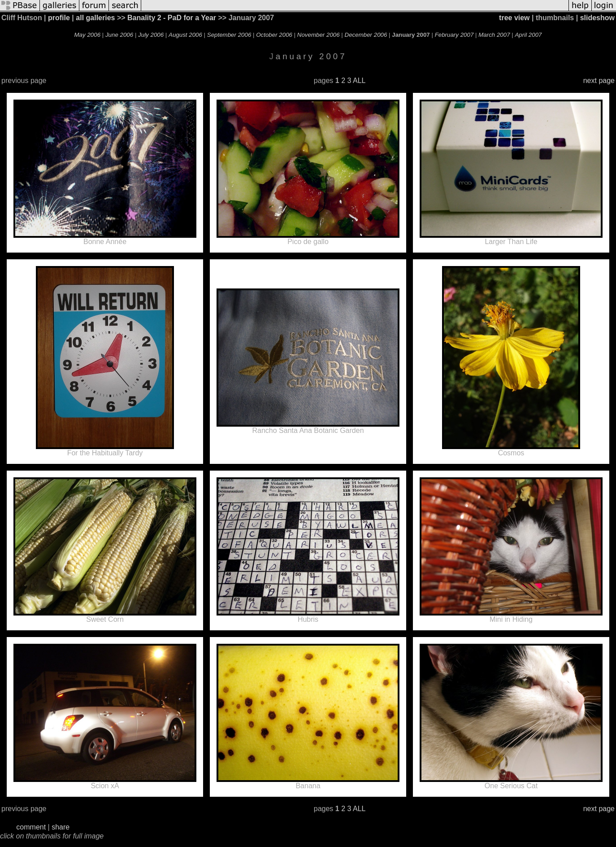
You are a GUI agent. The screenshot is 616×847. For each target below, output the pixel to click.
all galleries (95, 18)
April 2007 (528, 35)
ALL (359, 81)
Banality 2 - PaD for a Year (172, 18)
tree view (514, 18)
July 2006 (151, 35)
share (61, 827)
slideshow (597, 18)
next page (599, 81)
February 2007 (454, 35)
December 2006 (366, 35)
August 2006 (185, 35)
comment (31, 827)
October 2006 (274, 35)
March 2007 (494, 35)
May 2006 (88, 35)
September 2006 (229, 35)
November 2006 (319, 35)
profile (59, 18)
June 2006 (119, 35)
